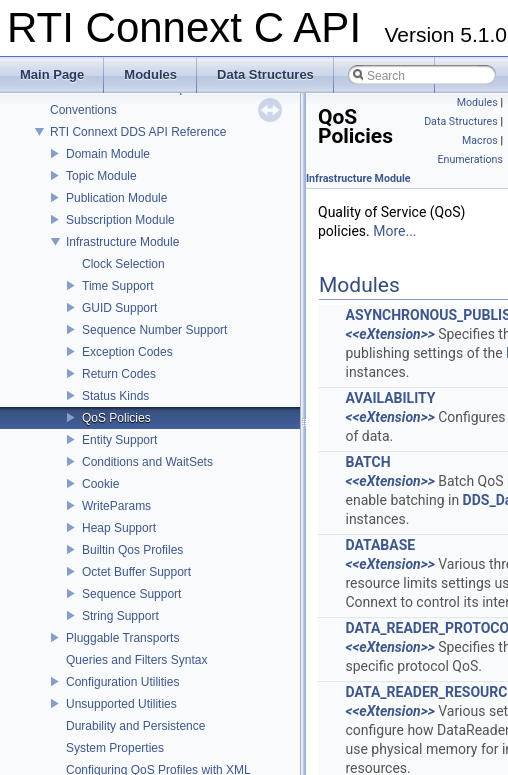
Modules (477, 102)
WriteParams (116, 506)
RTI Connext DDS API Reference (138, 132)
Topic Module (101, 176)
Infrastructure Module (122, 242)
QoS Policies (116, 418)
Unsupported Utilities (121, 704)
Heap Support (119, 528)
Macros (480, 140)
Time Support (118, 286)
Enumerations (470, 159)
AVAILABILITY (390, 398)
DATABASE (380, 545)
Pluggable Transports (122, 638)
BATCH (367, 462)
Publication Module (116, 198)
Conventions (83, 110)
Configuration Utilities (122, 682)
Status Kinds (115, 396)
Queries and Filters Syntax (136, 660)
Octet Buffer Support (136, 572)
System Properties (115, 748)
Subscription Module (120, 220)
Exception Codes (127, 352)
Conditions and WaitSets (147, 462)
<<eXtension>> (389, 334)
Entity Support (119, 440)
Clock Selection (123, 264)
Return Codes (119, 374)
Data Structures (461, 121)
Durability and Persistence (135, 726)
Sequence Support (131, 594)
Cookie (100, 484)
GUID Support (119, 308)
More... (394, 231)
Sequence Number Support (154, 330)
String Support (120, 616)
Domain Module (108, 154)
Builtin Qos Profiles (132, 550)
